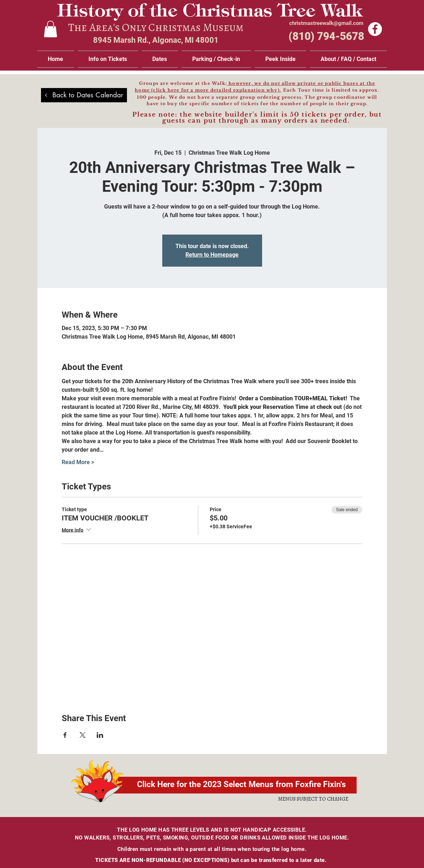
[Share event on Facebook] (65, 735)
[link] (50, 29)
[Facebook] (375, 29)
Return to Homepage (212, 255)
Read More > (78, 462)
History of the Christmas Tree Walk (210, 12)
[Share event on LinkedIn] (100, 735)
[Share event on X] (83, 735)
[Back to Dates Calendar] (84, 95)
